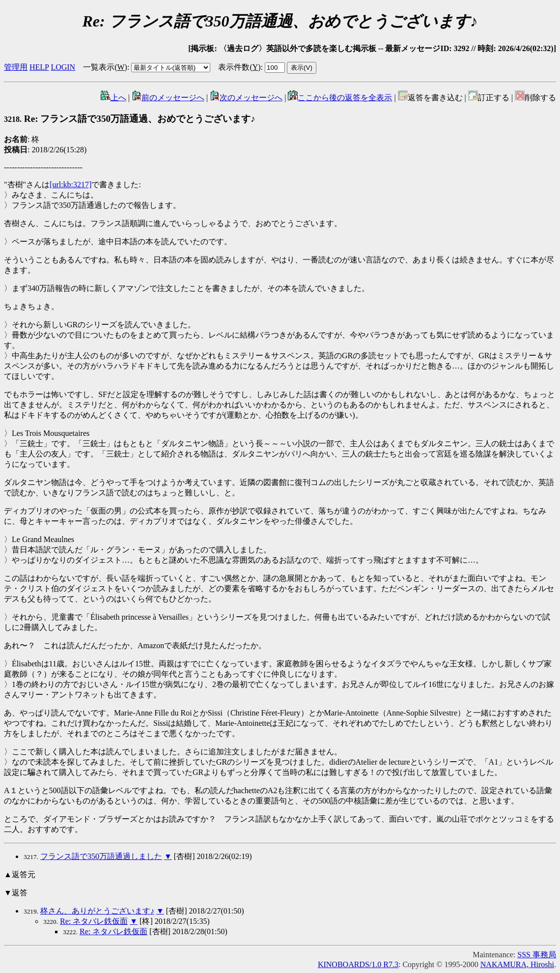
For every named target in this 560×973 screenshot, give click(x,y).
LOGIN (63, 67)
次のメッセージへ (246, 98)
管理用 (16, 67)
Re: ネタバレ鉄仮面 (94, 921)
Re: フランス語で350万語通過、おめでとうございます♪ (130, 119)
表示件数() (239, 67)
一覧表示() (105, 67)
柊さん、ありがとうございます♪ (97, 911)
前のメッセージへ (168, 98)
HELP (39, 67)
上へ (113, 98)
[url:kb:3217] (70, 185)
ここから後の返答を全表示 (340, 98)
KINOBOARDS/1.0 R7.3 (358, 964)
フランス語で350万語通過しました (101, 856)
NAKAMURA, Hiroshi (517, 964)
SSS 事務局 (537, 955)
